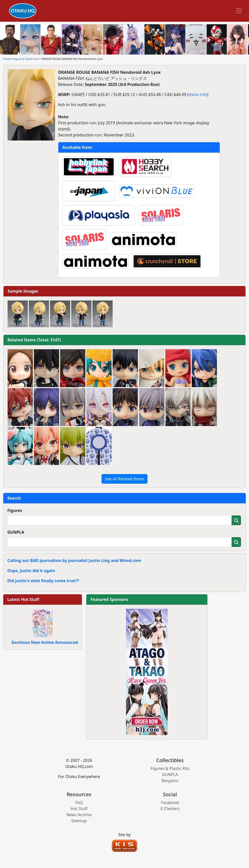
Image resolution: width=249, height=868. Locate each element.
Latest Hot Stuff (23, 599)
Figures (15, 510)
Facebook (170, 803)
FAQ (79, 803)
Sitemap (79, 821)
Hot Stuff (79, 809)
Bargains (170, 781)
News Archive (79, 815)
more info (198, 95)
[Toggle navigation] (239, 11)
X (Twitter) (170, 809)
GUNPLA (16, 532)
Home (7, 59)
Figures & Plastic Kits (26, 59)
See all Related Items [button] (124, 479)
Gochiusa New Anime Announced (45, 642)
